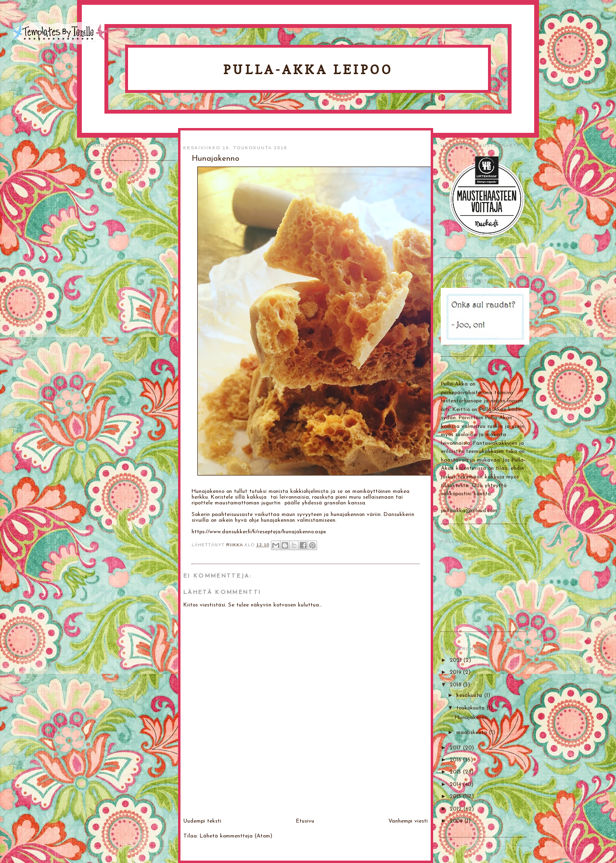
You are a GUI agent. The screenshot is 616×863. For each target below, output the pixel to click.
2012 (456, 809)
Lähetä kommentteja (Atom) (236, 836)
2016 (456, 760)
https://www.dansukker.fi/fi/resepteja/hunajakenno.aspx (259, 532)
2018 (456, 685)
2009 (457, 821)
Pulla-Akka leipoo (308, 70)
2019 (456, 672)
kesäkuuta (470, 696)
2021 (456, 660)
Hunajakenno (471, 718)
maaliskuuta (473, 733)
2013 (456, 797)
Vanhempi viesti (408, 821)
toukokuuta (471, 708)
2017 (456, 748)
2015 (456, 772)
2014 (456, 785)
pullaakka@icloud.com (469, 511)
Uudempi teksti (202, 821)
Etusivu (305, 821)
